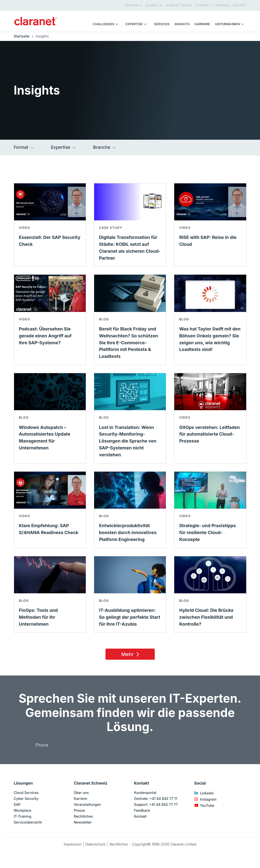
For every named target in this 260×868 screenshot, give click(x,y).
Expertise (64, 148)
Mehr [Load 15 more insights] (131, 654)
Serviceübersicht (28, 822)
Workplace (23, 810)
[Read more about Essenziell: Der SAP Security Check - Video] (50, 225)
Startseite (22, 36)
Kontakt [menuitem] (240, 5)
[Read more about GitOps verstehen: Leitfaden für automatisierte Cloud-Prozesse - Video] (210, 418)
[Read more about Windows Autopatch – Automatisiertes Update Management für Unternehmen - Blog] (50, 418)
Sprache (134, 5)
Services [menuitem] (162, 24)
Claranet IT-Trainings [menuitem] (213, 5)
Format (25, 148)
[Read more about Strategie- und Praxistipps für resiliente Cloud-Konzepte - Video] (210, 510)
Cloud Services (26, 793)
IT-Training (23, 816)
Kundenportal (145, 793)
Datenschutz (96, 844)
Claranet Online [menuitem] (179, 5)
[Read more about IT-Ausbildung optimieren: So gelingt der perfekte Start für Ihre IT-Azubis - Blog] (130, 594)
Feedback (142, 810)
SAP (17, 804)
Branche (105, 148)
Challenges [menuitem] (107, 24)
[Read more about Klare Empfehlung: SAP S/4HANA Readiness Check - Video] (50, 510)
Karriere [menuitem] (202, 24)
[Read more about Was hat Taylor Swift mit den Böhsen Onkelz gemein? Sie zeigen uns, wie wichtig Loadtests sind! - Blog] (210, 320)
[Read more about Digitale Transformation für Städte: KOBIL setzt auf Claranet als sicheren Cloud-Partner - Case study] (130, 225)
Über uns (81, 793)
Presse (80, 810)
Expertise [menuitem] (137, 24)
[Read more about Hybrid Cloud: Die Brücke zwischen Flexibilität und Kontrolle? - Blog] (210, 594)
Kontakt (140, 816)
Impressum (73, 844)
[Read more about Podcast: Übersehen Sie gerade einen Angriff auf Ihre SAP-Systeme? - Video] (50, 320)
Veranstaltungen (87, 804)
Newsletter (83, 822)
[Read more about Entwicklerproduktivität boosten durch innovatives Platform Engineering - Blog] (130, 510)
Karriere (81, 799)
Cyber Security (26, 799)
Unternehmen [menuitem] (231, 24)
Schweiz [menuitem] (154, 5)
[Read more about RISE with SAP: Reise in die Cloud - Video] (210, 225)
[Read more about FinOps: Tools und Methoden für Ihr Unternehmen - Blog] (50, 594)
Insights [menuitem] (182, 24)
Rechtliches (84, 816)
